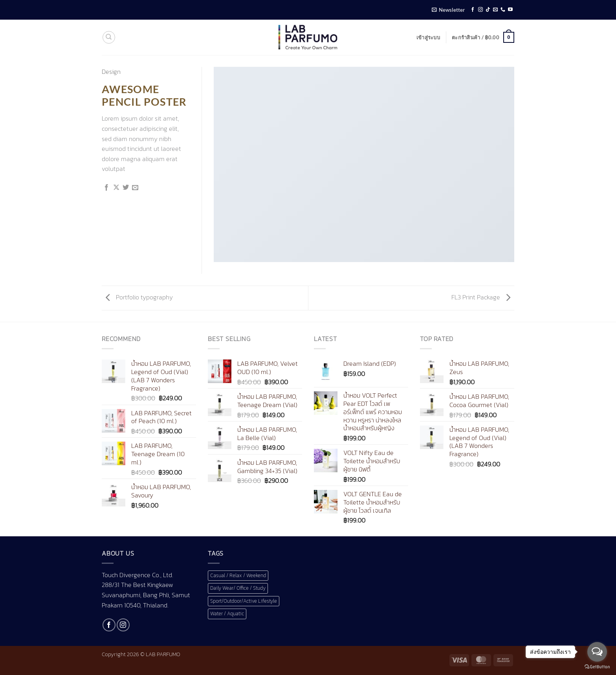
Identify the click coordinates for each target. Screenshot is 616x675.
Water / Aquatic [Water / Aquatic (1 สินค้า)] (227, 614)
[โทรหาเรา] (503, 10)
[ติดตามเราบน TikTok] (488, 10)
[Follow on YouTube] (510, 10)
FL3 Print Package (481, 297)
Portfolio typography (139, 297)
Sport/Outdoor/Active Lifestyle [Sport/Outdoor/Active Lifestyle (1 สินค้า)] (244, 601)
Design (111, 72)
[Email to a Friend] (135, 188)
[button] (448, 10)
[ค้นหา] (109, 37)
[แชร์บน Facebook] (106, 188)
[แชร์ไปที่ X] (116, 188)
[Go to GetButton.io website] (597, 667)
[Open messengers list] (597, 652)
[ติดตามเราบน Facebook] (473, 10)
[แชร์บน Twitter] (126, 188)
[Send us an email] (495, 10)
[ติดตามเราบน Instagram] (480, 10)
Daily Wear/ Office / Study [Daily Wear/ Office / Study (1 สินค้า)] (238, 588)
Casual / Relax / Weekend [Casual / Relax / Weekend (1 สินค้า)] (238, 575)
